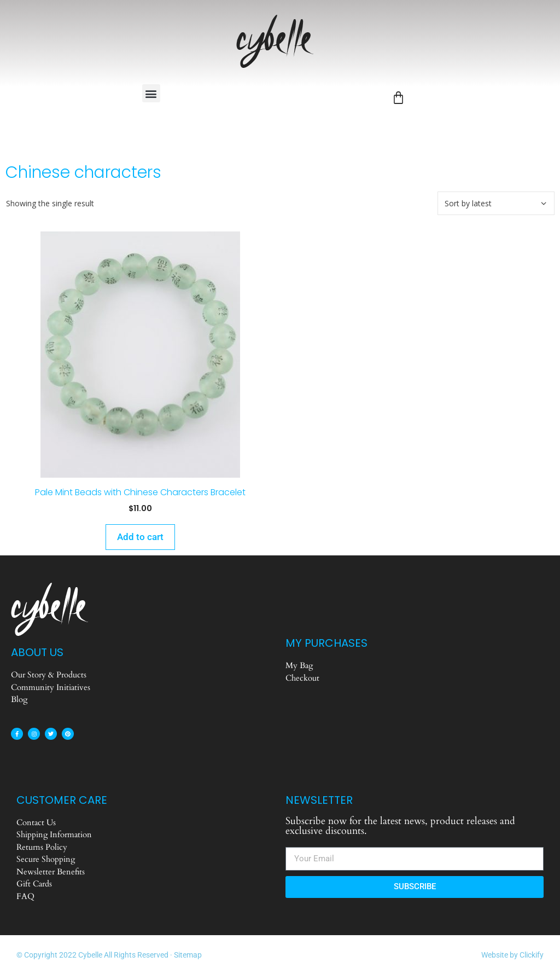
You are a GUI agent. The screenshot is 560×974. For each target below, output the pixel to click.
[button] (151, 93)
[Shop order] (496, 203)
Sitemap (188, 955)
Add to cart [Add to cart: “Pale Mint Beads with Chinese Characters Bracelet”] (140, 537)
